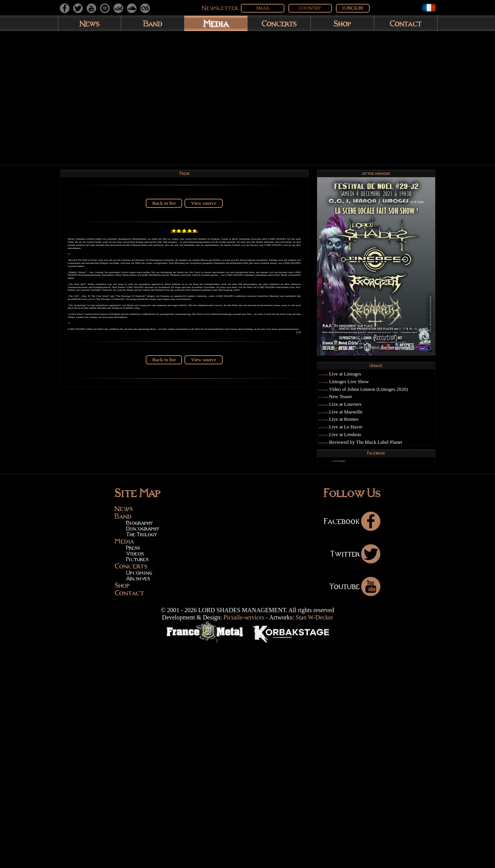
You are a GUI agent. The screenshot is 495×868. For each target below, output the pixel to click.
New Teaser (354, 407)
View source (204, 209)
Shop (342, 23)
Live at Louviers (359, 414)
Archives (138, 802)
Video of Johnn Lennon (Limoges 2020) (382, 399)
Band (153, 23)
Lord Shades (348, 481)
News (90, 23)
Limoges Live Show (363, 391)
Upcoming (139, 796)
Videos (135, 777)
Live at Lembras (359, 444)
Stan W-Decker (314, 841)
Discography (143, 752)
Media (216, 23)
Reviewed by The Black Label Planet (379, 452)
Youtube (355, 809)
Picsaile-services (244, 841)
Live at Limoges (359, 384)
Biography (139, 746)
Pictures (137, 782)
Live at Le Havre (359, 436)
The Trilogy (141, 758)
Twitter (355, 777)
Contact (405, 23)
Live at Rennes (358, 429)
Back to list (164, 209)
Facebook (352, 744)
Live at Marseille (359, 422)
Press (133, 771)
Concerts (279, 23)
